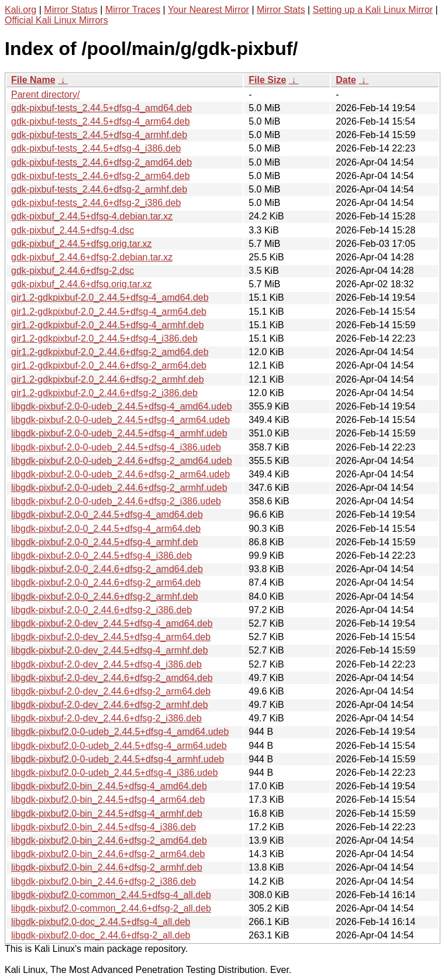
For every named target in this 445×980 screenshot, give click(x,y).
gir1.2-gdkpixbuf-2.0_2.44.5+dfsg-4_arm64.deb (109, 312)
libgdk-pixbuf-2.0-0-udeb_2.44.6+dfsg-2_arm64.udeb (120, 474)
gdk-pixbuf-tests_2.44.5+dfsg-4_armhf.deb (99, 135)
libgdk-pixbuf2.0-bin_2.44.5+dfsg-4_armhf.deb (107, 814)
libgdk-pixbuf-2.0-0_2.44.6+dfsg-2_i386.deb (101, 610)
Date (346, 80)
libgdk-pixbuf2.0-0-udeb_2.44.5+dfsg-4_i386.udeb (115, 773)
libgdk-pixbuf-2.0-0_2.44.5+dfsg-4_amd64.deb (107, 515)
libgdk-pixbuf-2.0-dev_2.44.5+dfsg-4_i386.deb (106, 664)
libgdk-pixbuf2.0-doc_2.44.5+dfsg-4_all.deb (101, 922)
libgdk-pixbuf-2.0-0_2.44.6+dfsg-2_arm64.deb (106, 582)
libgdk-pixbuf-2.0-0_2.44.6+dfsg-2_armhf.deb (105, 596)
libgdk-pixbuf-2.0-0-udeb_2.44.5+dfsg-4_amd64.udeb (122, 406)
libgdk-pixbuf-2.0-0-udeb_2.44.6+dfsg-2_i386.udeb (116, 501)
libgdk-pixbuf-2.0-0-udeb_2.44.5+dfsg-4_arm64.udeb (120, 420)
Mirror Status (71, 10)
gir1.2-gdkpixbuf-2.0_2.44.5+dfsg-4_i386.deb (104, 338)
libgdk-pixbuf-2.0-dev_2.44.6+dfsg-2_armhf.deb (110, 705)
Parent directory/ (45, 94)
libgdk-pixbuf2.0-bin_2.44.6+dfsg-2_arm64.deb (108, 854)
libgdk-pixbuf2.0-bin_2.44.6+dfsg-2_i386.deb (104, 881)
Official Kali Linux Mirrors (56, 20)
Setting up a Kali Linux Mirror (373, 10)
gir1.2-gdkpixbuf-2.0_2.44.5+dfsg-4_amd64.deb (110, 298)
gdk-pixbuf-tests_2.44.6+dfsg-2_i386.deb (96, 203)
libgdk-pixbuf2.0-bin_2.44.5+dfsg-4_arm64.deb (108, 800)
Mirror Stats (281, 10)
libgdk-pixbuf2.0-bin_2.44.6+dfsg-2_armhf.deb (107, 867)
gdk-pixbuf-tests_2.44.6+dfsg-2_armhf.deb (99, 189)
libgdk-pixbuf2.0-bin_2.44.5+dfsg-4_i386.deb (104, 827)
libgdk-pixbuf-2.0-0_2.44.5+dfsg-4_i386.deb (101, 556)
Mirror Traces (133, 10)
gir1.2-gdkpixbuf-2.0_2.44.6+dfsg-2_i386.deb (104, 393)
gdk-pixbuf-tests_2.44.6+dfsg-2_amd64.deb (101, 162)
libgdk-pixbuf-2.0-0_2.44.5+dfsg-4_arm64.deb (106, 529)
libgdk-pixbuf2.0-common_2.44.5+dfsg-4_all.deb (111, 895)
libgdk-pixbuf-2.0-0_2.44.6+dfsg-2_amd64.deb (107, 569)
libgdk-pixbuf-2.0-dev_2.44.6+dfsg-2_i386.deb (106, 718)
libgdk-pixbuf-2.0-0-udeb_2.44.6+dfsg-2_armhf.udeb (119, 488)
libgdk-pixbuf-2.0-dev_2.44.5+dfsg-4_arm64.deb (111, 637)
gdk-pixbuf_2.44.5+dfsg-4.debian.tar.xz (92, 216)
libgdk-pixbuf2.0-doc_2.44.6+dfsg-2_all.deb (101, 935)
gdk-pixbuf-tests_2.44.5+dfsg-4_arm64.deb (101, 121)
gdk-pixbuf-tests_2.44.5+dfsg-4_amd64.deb (101, 108)
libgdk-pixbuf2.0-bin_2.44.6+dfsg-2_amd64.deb (109, 840)
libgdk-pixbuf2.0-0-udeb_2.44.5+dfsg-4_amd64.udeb (120, 732)
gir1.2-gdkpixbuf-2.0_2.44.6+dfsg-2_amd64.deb (110, 352)
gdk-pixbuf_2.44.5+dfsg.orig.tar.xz (82, 244)
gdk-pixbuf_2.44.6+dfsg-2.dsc (73, 271)
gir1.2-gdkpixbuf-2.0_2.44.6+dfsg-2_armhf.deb (108, 379)
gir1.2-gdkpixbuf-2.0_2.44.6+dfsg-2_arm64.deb (109, 365)
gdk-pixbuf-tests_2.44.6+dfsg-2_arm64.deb (101, 176)
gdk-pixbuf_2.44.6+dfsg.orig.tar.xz (82, 284)
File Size (267, 80)
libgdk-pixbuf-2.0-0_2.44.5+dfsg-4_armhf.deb (105, 542)
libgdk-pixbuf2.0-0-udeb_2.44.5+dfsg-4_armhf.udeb (118, 759)
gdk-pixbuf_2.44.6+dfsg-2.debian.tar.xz (92, 257)
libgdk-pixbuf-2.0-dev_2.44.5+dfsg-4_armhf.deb (110, 650)
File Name (33, 80)
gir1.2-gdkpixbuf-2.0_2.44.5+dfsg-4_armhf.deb (108, 325)
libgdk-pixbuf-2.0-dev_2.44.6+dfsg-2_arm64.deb (111, 691)
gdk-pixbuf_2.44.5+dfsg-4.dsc (73, 230)
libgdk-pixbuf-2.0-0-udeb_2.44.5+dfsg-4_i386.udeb (116, 447)
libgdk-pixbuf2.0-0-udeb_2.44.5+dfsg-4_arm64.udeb (119, 746)
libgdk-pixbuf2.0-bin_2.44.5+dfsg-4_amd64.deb (109, 786)
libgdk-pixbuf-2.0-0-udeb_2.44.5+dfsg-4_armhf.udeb (119, 433)
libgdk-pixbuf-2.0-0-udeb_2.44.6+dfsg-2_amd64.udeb (122, 461)
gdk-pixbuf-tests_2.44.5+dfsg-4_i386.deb (96, 148)
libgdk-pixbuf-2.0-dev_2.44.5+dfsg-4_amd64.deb (112, 623)
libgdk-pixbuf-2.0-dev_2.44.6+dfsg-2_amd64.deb (112, 678)
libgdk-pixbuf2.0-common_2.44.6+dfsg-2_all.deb (111, 908)
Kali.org (20, 10)
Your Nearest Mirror (208, 10)
